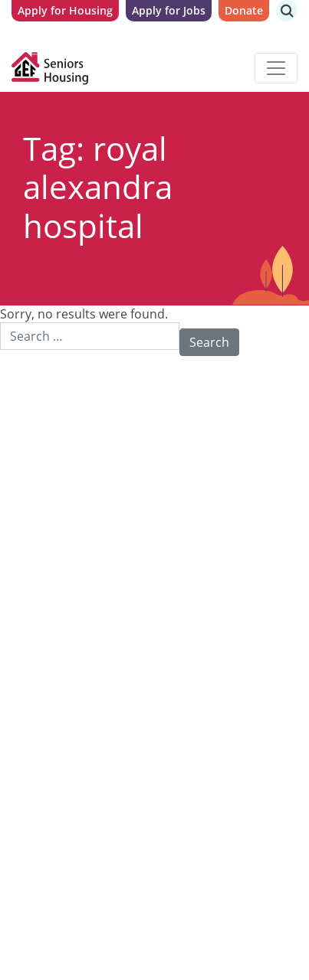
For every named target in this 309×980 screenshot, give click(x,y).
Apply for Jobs (169, 10)
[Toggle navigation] (276, 68)
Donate (244, 10)
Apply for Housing (65, 10)
